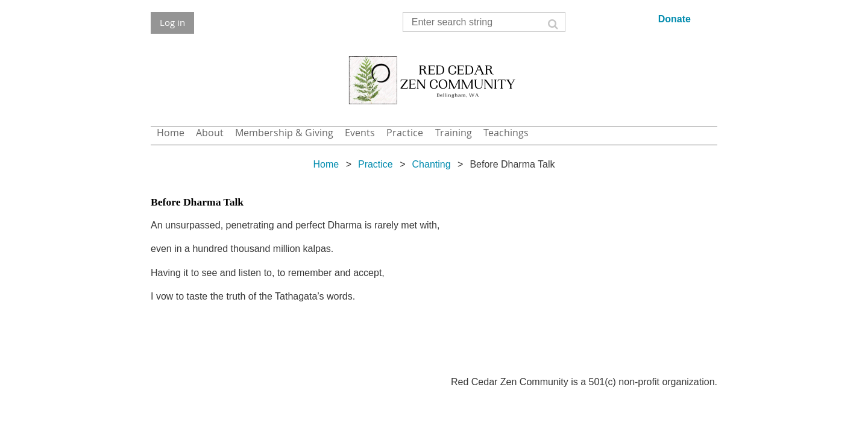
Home (326, 164)
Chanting (432, 164)
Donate (675, 19)
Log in (172, 22)
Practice (376, 164)
